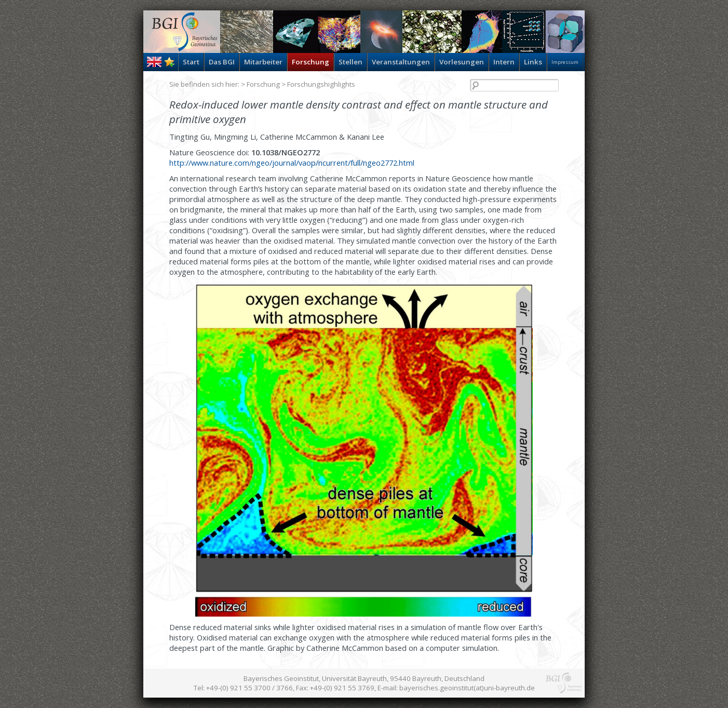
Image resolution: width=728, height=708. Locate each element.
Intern (504, 62)
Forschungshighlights (321, 84)
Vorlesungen (462, 62)
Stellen (350, 62)
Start (191, 62)
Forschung (311, 62)
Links (533, 62)
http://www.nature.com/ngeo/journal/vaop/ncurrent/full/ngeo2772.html (292, 163)
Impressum (565, 62)
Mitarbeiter (263, 62)
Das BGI (222, 62)
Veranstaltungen (401, 62)
